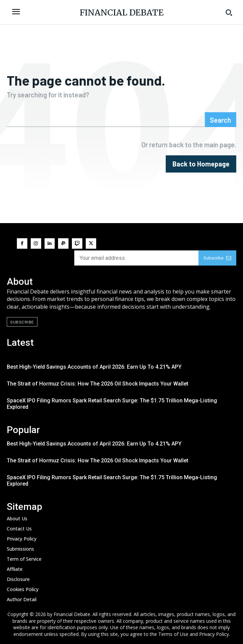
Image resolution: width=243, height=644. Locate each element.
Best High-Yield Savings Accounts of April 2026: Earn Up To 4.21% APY (94, 367)
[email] (136, 258)
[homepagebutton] (201, 164)
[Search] (221, 120)
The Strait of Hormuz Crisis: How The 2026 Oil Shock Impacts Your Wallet (98, 384)
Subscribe (217, 258)
